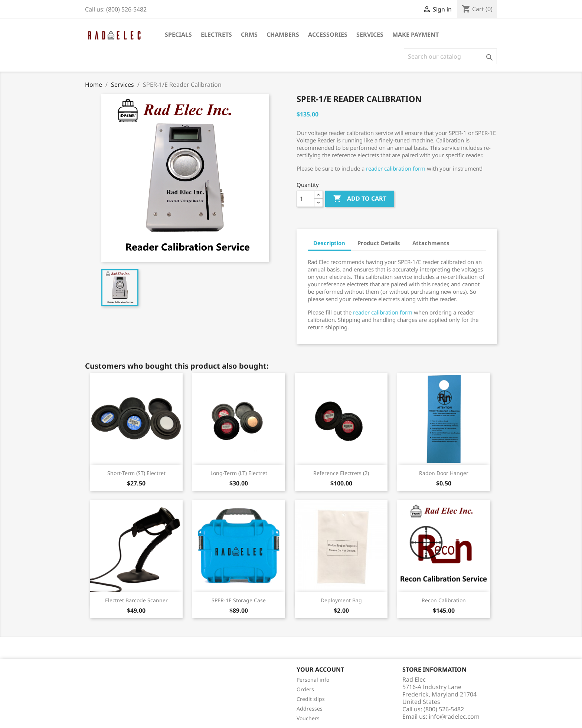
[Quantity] (305, 199)
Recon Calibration (444, 600)
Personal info (313, 680)
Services (370, 34)
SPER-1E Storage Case (239, 600)
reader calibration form (396, 168)
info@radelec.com (454, 717)
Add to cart (360, 199)
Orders (305, 689)
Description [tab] (329, 243)
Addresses (310, 709)
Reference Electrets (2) (341, 473)
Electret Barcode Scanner (136, 600)
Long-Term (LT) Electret (239, 473)
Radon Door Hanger (444, 473)
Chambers (283, 34)
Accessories (328, 34)
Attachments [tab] (431, 243)
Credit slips (311, 699)
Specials (178, 34)
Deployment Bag (341, 600)
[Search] (450, 56)
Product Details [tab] (379, 243)
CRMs (249, 34)
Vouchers (308, 718)
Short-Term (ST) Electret (136, 473)
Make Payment (416, 34)
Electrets (216, 34)
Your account (320, 669)
